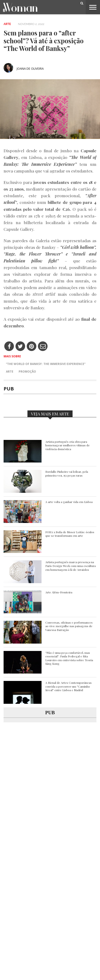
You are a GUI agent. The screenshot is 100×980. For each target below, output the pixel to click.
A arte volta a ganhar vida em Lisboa (69, 502)
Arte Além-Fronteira (59, 592)
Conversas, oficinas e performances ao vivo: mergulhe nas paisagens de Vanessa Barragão (69, 626)
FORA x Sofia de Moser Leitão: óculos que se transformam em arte (70, 534)
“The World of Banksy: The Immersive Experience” (46, 364)
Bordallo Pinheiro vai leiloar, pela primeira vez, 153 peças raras (67, 474)
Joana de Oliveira (30, 69)
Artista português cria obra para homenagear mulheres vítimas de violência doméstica (68, 445)
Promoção (27, 372)
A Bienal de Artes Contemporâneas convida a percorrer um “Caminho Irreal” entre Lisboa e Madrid (68, 686)
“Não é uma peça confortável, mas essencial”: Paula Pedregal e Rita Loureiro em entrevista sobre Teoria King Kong (69, 658)
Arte (7, 24)
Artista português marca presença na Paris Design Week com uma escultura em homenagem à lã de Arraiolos (71, 566)
